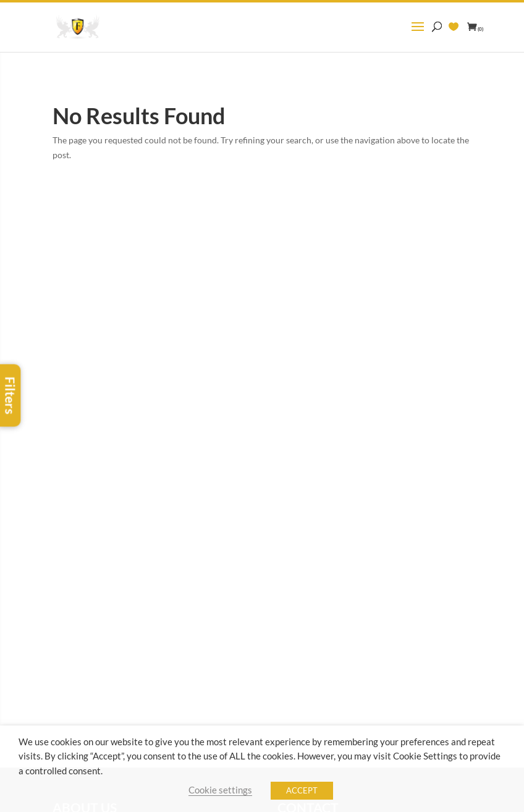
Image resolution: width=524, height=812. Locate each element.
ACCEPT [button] (302, 790)
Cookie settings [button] (220, 790)
